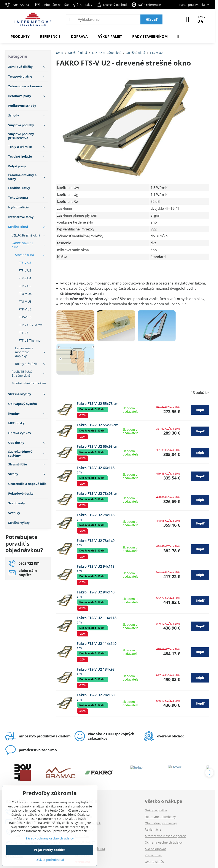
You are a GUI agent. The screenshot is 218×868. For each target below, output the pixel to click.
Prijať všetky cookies (50, 850)
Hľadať (151, 19)
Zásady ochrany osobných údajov (50, 838)
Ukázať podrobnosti (50, 860)
